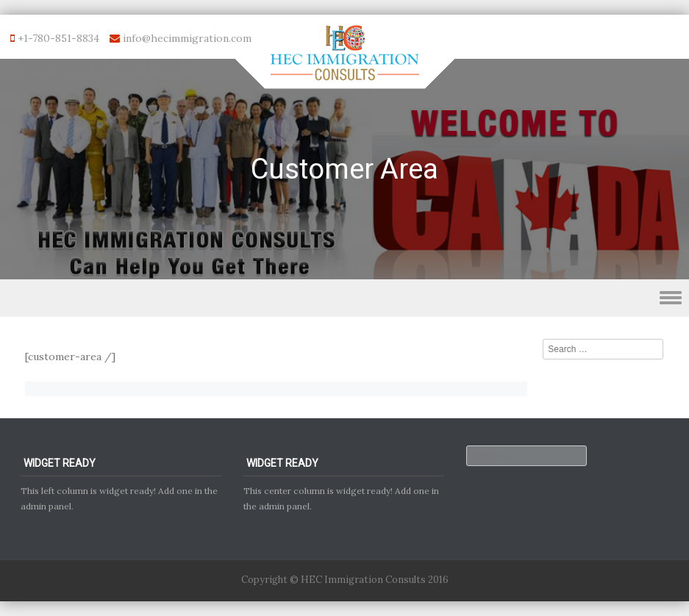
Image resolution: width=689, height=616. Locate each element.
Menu (344, 298)
